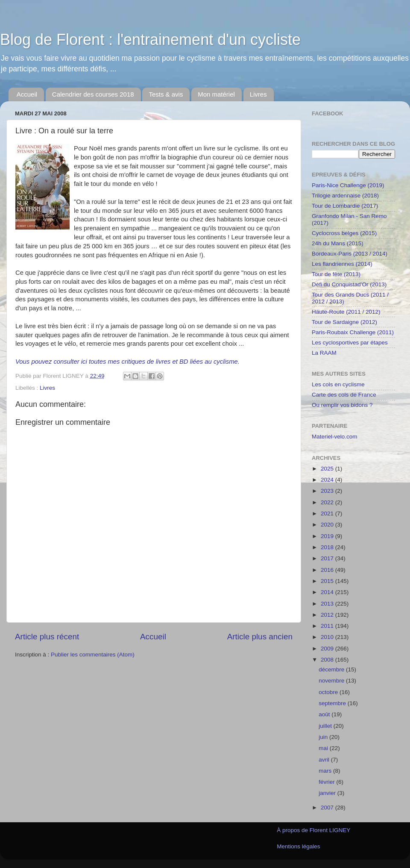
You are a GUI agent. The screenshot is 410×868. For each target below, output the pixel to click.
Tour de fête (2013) (336, 274)
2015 (328, 581)
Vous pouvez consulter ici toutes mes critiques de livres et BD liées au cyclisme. (127, 362)
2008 (328, 660)
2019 (328, 536)
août (325, 714)
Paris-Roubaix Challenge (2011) (353, 332)
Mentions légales (298, 846)
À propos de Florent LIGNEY (313, 830)
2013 (328, 604)
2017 (328, 558)
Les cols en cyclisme (338, 384)
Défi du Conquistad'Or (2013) (349, 284)
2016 (328, 570)
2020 (328, 525)
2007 (328, 808)
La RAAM (324, 353)
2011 (328, 626)
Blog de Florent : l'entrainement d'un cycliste (150, 40)
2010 (328, 637)
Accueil (27, 94)
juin (324, 737)
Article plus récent (47, 637)
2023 (328, 491)
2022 (328, 502)
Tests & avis (166, 94)
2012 (328, 615)
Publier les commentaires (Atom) (93, 655)
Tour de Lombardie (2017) (345, 206)
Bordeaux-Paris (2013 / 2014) (350, 254)
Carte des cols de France (344, 395)
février (327, 782)
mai (324, 748)
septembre (333, 703)
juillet (326, 726)
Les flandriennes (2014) (342, 264)
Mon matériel (216, 94)
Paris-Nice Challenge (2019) (348, 185)
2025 (328, 469)
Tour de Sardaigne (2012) (344, 322)
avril (325, 760)
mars (326, 771)
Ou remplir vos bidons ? (342, 405)
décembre (332, 669)
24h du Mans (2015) (338, 243)
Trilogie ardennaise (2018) (345, 196)
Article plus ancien (260, 637)
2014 (328, 592)
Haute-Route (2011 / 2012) (346, 312)
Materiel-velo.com (335, 437)
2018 (328, 547)
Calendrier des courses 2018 (93, 94)
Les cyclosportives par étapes (350, 343)
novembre (332, 681)
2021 (328, 513)
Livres (258, 94)
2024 (328, 480)
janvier (328, 793)
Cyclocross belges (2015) (344, 233)
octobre (329, 692)
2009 (328, 649)
